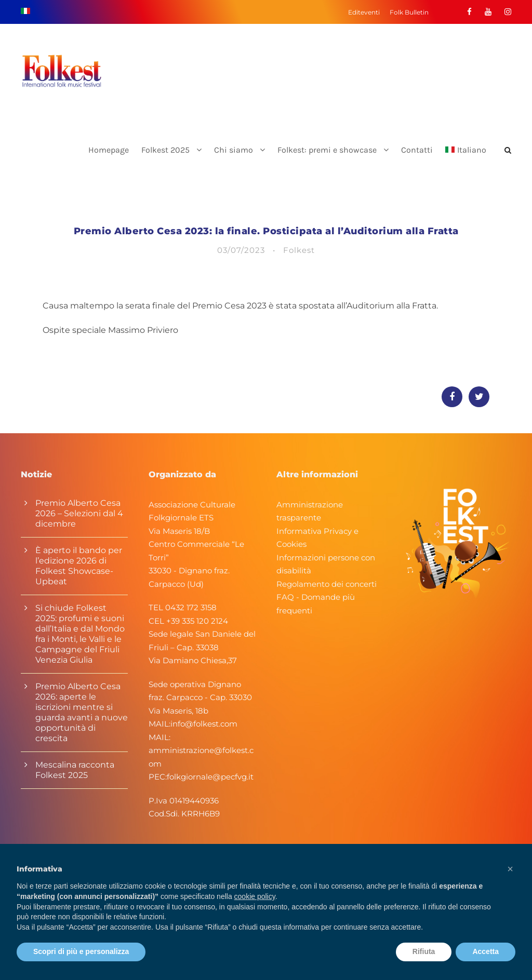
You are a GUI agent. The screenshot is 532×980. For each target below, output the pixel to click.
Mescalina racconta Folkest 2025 (75, 770)
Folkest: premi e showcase (327, 150)
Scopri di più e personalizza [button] (81, 951)
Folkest (299, 250)
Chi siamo (234, 150)
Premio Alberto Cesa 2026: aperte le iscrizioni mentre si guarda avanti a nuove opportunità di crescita (82, 712)
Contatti (417, 150)
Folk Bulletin (409, 12)
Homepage (109, 150)
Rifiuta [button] (424, 951)
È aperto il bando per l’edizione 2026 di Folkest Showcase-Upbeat (79, 566)
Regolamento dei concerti (327, 584)
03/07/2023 (241, 250)
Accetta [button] (486, 951)
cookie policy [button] (255, 896)
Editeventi (364, 12)
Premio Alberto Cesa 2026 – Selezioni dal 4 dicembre (79, 513)
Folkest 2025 (165, 150)
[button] (510, 869)
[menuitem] (466, 159)
